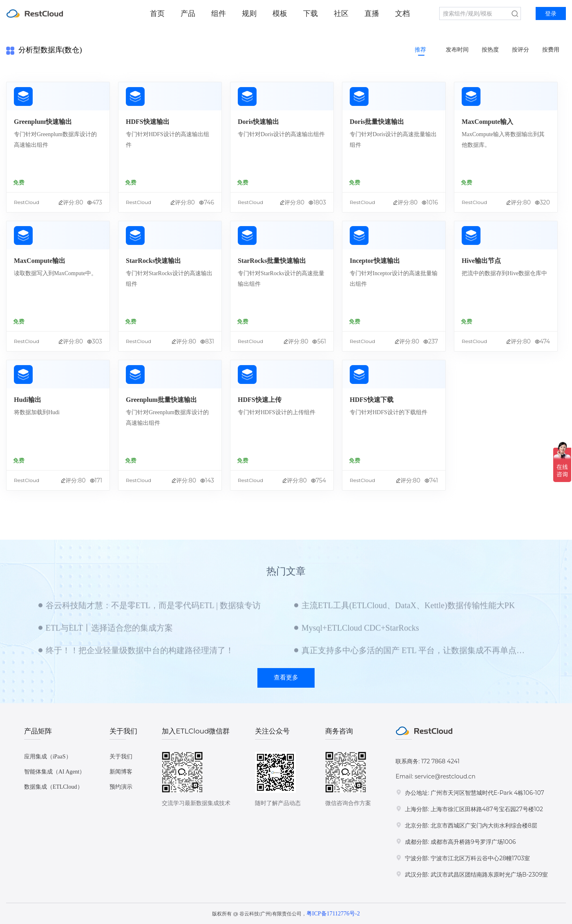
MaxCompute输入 (487, 122)
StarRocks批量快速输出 (272, 261)
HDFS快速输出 (148, 122)
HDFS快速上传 (260, 400)
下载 (311, 13)
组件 (219, 13)
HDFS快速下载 (372, 400)
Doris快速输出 (258, 122)
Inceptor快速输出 (375, 261)
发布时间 (457, 50)
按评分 (521, 50)
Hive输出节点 (481, 261)
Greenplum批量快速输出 (161, 400)
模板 (280, 13)
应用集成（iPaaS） (48, 757)
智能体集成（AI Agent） (55, 772)
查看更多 (286, 677)
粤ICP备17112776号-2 (333, 914)
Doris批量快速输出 (377, 122)
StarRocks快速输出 (153, 261)
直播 (372, 13)
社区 (341, 13)
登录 (551, 14)
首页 (157, 13)
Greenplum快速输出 (43, 122)
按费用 (551, 50)
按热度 (490, 50)
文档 (402, 13)
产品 (188, 13)
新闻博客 (121, 772)
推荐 (420, 50)
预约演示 (121, 787)
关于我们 (121, 757)
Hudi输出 (28, 400)
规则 (249, 13)
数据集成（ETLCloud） (54, 787)
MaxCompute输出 (40, 261)
